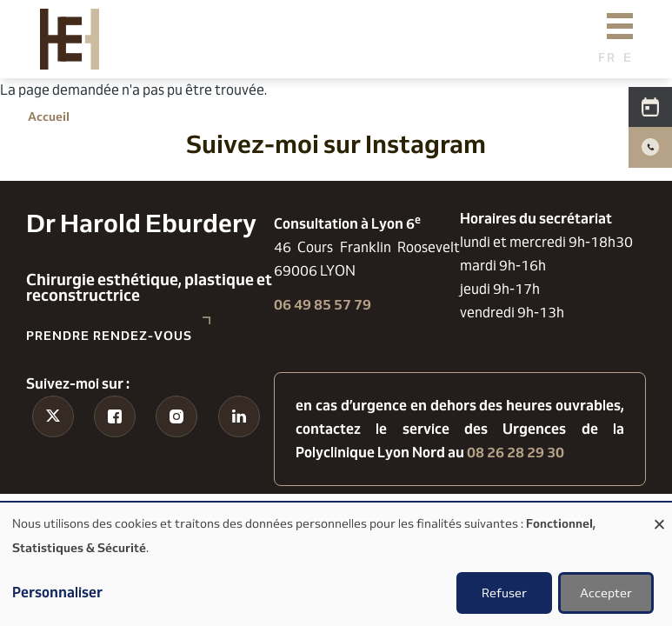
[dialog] (336, 564)
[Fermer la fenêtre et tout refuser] (659, 513)
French (607, 57)
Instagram (176, 461)
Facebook (115, 461)
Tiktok (53, 449)
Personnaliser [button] (57, 593)
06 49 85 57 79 (323, 305)
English (633, 57)
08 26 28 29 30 (516, 453)
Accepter (606, 593)
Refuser (504, 593)
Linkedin (239, 461)
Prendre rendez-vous (109, 336)
